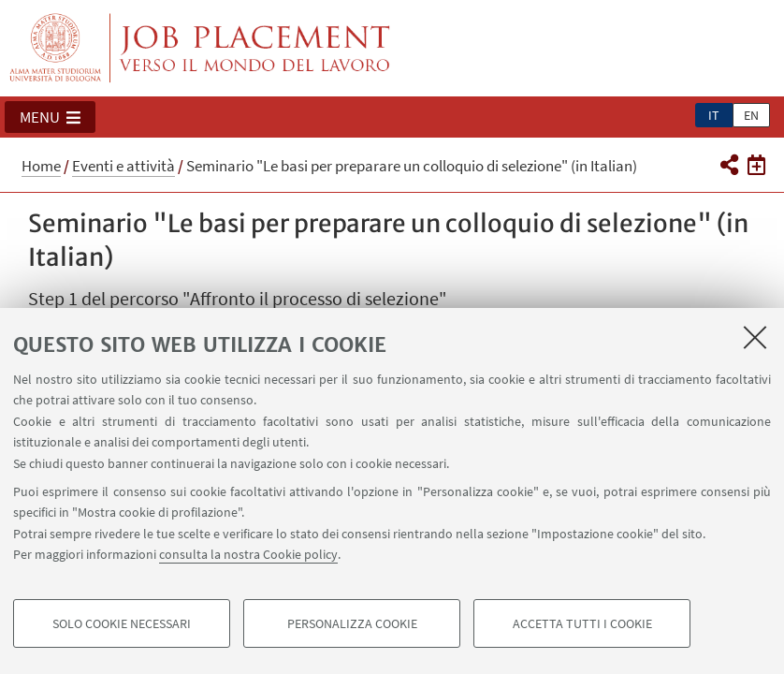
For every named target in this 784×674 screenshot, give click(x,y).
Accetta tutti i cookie (582, 623)
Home (41, 166)
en (751, 115)
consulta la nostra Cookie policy (248, 554)
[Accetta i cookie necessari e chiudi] (755, 337)
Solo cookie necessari (122, 623)
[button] (50, 117)
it (714, 115)
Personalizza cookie (352, 623)
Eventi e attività (123, 166)
